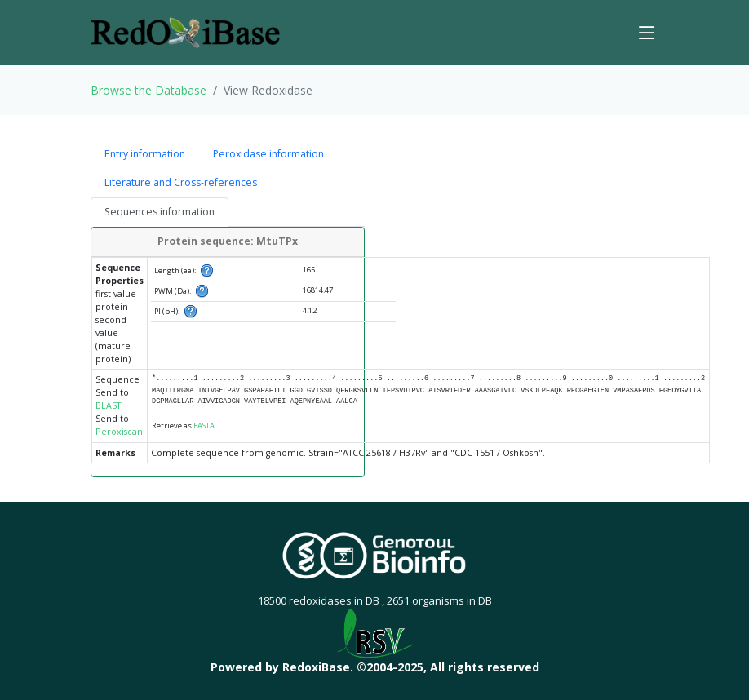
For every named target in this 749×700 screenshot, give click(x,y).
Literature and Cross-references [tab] (181, 182)
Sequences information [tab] (160, 212)
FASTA (204, 425)
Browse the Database (148, 90)
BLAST (108, 405)
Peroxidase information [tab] (268, 154)
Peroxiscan (119, 432)
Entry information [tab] (145, 154)
